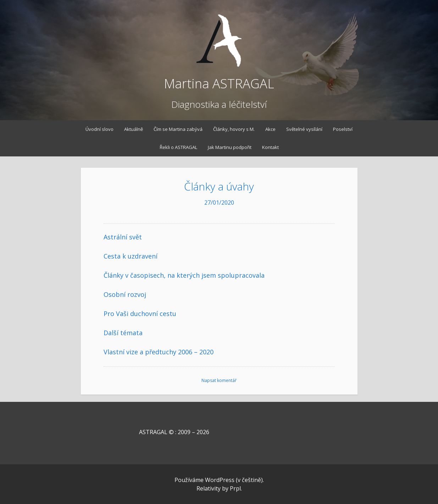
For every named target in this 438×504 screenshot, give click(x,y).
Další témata (123, 333)
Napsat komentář (219, 380)
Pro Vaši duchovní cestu (140, 314)
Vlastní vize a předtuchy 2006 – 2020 (159, 352)
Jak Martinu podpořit (230, 147)
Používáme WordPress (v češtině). (219, 480)
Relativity (209, 488)
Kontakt (270, 147)
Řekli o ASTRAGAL (178, 147)
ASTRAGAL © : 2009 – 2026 (156, 432)
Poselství (343, 129)
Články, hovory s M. (234, 129)
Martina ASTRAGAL (219, 84)
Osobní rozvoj (125, 294)
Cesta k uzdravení (131, 256)
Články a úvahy (219, 186)
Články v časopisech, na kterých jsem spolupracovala (184, 275)
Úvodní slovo (99, 129)
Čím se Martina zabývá (178, 129)
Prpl (235, 488)
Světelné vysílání (304, 129)
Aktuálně (134, 129)
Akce (270, 129)
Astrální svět (123, 237)
